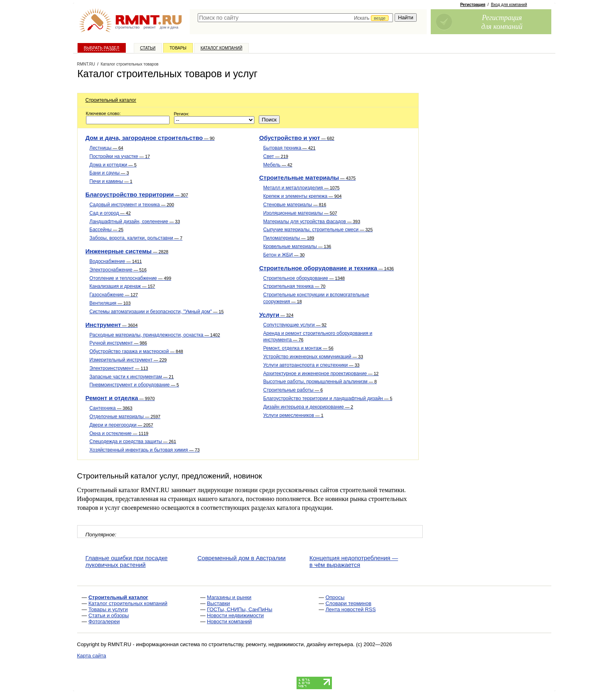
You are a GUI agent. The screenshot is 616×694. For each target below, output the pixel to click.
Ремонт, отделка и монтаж (298, 348)
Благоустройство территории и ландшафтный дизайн (328, 398)
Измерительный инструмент (128, 360)
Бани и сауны (109, 173)
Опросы (335, 597)
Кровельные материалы (297, 246)
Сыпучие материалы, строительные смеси (318, 230)
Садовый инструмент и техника (132, 205)
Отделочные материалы (125, 417)
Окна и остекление (119, 433)
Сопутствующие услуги (295, 325)
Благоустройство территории (137, 194)
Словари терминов (348, 603)
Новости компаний (229, 621)
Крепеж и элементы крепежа (302, 196)
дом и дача (169, 27)
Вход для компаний (509, 5)
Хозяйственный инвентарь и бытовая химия (145, 450)
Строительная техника (294, 286)
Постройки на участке (120, 156)
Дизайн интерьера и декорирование (308, 407)
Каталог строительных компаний (128, 603)
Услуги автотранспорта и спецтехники (311, 365)
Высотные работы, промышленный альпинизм (320, 382)
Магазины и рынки (229, 597)
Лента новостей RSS (351, 609)
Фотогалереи (104, 621)
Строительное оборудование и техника (326, 268)
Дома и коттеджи (113, 165)
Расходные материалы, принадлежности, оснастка (155, 335)
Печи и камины (111, 181)
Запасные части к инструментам (132, 377)
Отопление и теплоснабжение (131, 278)
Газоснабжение (114, 295)
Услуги (276, 315)
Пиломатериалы (289, 238)
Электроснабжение (118, 270)
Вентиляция (110, 303)
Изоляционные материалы (300, 213)
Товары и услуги (108, 609)
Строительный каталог (111, 100)
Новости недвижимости (235, 615)
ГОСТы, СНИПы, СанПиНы (240, 609)
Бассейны (107, 230)
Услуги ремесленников (293, 415)
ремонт (149, 27)
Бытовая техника (289, 148)
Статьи (148, 48)
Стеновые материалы (295, 205)
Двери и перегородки (122, 425)
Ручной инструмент (118, 343)
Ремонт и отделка (120, 398)
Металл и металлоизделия (301, 188)
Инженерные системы (127, 251)
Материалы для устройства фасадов (312, 222)
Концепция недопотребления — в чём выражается (354, 561)
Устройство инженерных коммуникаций (313, 357)
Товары (178, 48)
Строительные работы (293, 390)
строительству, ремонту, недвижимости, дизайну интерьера (281, 644)
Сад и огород (110, 213)
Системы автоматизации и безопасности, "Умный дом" (157, 312)
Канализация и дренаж (122, 286)
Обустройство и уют (297, 138)
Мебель (278, 165)
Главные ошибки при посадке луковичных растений (127, 561)
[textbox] (296, 18)
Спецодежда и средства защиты (133, 441)
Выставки (218, 603)
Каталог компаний (221, 48)
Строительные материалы (307, 178)
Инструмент (112, 325)
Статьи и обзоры (109, 615)
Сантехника (111, 408)
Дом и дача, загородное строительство (150, 138)
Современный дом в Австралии (241, 558)
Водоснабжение (116, 261)
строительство (128, 27)
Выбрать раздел (102, 48)
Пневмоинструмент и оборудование (134, 385)
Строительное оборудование (304, 278)
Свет (276, 156)
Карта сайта (92, 656)
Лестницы (106, 148)
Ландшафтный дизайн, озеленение (135, 222)
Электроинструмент (119, 368)
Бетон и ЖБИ (284, 255)
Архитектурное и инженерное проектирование (321, 374)
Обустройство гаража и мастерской (136, 351)
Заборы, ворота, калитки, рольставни (136, 238)
